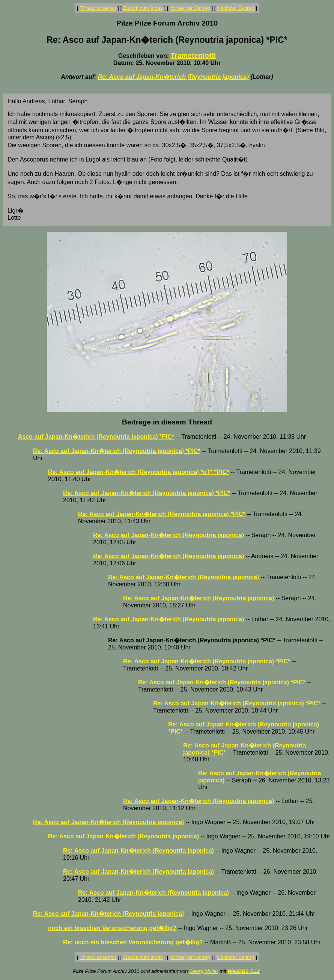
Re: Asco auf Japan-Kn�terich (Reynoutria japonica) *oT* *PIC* (138, 472)
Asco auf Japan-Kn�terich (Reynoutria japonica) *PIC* (96, 437)
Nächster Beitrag (235, 8)
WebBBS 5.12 (244, 971)
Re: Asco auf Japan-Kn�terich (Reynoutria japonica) (173, 77)
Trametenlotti (193, 55)
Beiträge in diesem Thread (167, 422)
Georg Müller (204, 971)
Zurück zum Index (143, 8)
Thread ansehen (98, 8)
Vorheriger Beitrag (190, 8)
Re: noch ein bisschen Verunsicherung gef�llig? (133, 942)
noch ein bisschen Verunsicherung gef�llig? (112, 928)
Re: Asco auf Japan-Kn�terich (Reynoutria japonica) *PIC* (117, 451)
